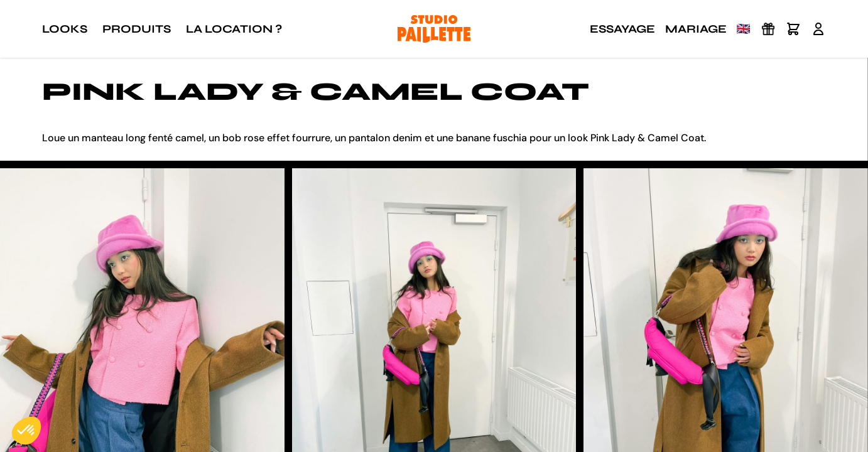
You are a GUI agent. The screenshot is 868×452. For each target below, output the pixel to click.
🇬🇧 (744, 29)
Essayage (622, 29)
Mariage (696, 29)
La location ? (234, 29)
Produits (137, 29)
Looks (65, 29)
